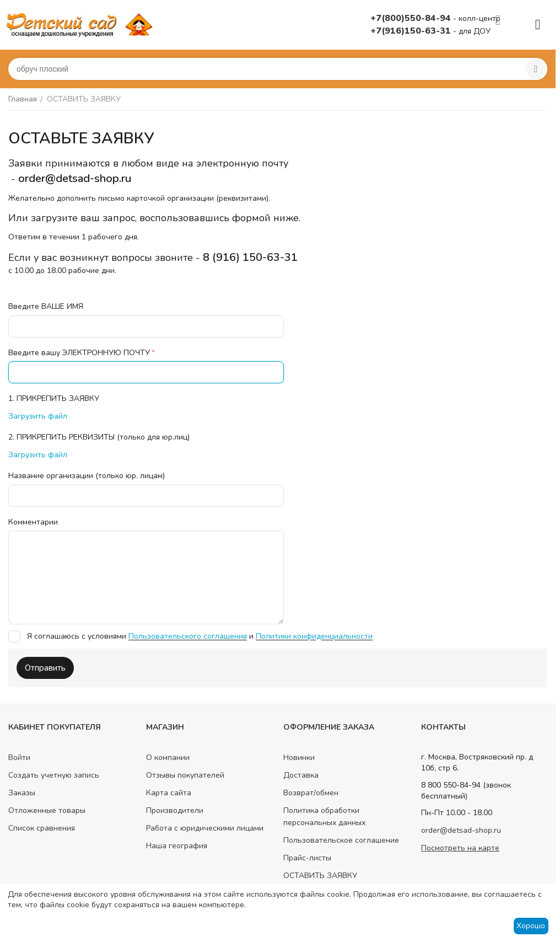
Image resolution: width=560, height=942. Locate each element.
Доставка (301, 775)
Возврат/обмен (311, 793)
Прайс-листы (307, 858)
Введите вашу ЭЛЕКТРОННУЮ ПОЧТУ (79, 353)
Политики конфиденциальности (314, 637)
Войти (19, 758)
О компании (168, 758)
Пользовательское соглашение (341, 840)
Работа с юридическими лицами (205, 828)
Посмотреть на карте (460, 848)
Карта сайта (169, 793)
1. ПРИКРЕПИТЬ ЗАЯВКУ (54, 398)
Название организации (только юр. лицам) (87, 476)
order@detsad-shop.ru (461, 830)
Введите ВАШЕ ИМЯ (46, 306)
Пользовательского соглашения (188, 637)
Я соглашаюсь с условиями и (190, 637)
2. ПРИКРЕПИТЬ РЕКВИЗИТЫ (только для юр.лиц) (99, 437)
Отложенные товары (47, 810)
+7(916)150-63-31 (412, 31)
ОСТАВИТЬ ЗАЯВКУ (320, 876)
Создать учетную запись (54, 775)
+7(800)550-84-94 (412, 18)
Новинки (299, 758)
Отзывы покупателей (185, 775)
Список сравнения (42, 828)
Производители (175, 810)
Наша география (177, 846)
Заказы (22, 793)
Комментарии (33, 522)
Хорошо (531, 926)
